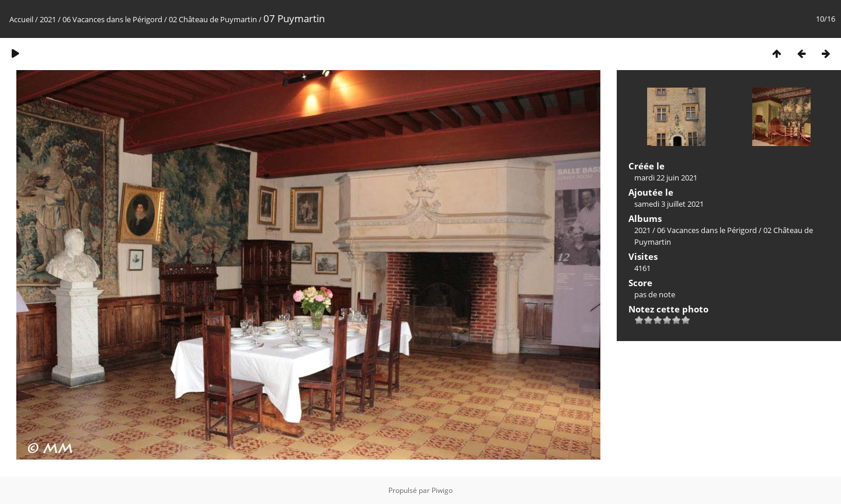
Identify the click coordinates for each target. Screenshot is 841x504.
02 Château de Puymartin (213, 19)
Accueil (21, 19)
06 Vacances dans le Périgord (112, 19)
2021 (48, 19)
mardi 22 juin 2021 (666, 178)
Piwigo (442, 490)
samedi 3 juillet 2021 (669, 204)
